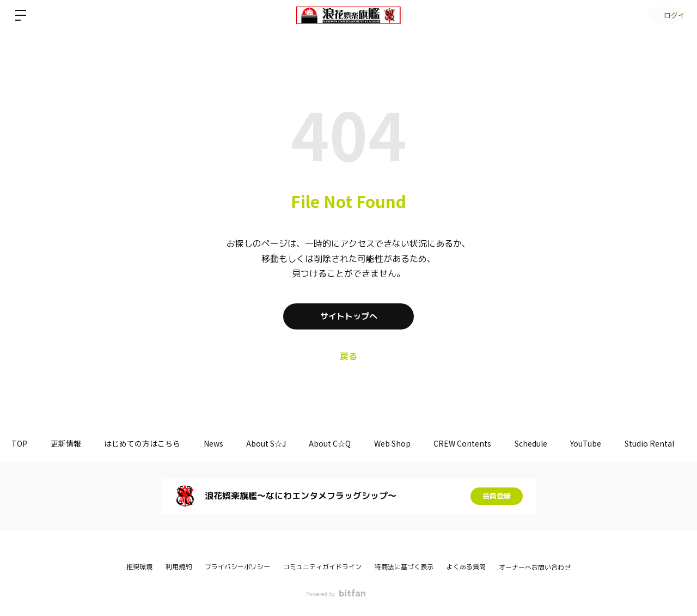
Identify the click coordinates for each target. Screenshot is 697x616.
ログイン (664, 15)
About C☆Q (353, 443)
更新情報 (72, 443)
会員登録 (497, 496)
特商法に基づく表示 (404, 567)
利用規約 (179, 567)
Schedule (566, 443)
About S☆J (285, 443)
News (228, 443)
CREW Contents (493, 443)
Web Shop (419, 443)
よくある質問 (466, 567)
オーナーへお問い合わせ (535, 568)
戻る (348, 357)
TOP (22, 443)
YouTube (625, 443)
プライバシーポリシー (237, 567)
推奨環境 (139, 567)
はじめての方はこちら (152, 443)
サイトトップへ (348, 316)
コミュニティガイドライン (322, 567)
